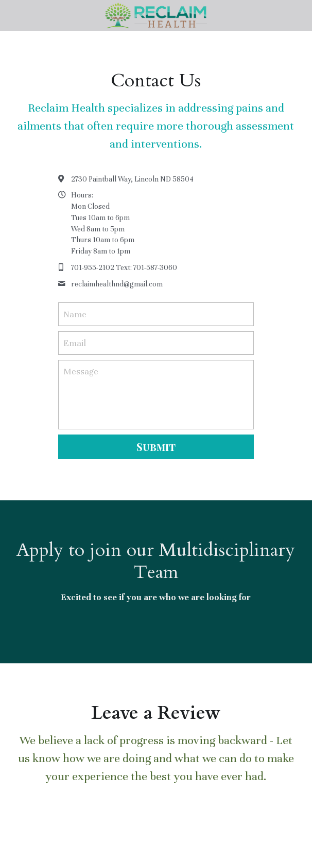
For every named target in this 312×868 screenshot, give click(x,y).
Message (81, 372)
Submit (156, 447)
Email (75, 343)
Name (75, 314)
